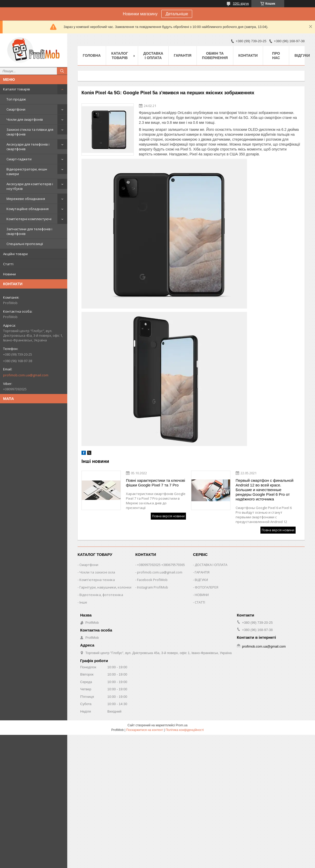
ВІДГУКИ (201, 580)
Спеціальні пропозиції (25, 244)
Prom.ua (182, 725)
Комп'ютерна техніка (97, 580)
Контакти (248, 55)
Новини (9, 274)
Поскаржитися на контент (145, 730)
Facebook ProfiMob (152, 580)
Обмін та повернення (215, 56)
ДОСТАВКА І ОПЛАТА (211, 565)
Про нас (276, 56)
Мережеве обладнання (26, 199)
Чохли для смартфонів (25, 119)
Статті (8, 264)
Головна (92, 55)
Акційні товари (15, 254)
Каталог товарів (17, 89)
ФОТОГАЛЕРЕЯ (207, 587)
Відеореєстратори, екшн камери (27, 171)
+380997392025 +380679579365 (161, 565)
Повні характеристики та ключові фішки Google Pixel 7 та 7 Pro (156, 483)
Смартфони (16, 109)
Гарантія (183, 55)
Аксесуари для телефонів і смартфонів (28, 147)
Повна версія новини (168, 516)
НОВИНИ (202, 595)
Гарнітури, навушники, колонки (105, 587)
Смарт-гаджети (19, 159)
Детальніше (177, 14)
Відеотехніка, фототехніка (101, 595)
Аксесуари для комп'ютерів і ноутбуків (30, 186)
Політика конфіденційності (185, 730)
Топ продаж (16, 99)
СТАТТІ (200, 602)
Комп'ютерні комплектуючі (29, 219)
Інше (83, 602)
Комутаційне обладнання (28, 209)
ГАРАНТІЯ (202, 572)
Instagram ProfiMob (153, 587)
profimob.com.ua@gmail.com (26, 375)
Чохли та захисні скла (97, 572)
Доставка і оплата (153, 56)
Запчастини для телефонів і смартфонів (29, 231)
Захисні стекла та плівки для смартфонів (30, 132)
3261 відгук (241, 4)
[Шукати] (62, 71)
